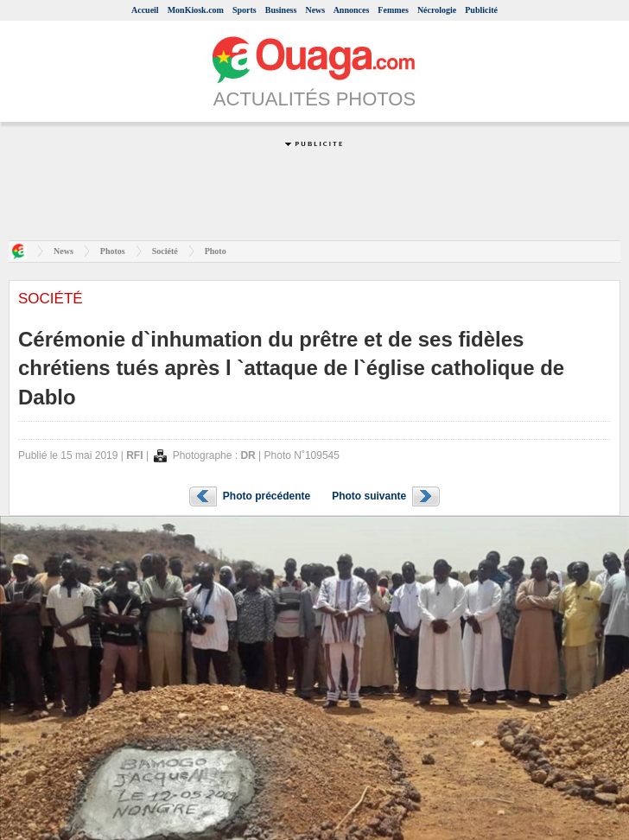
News (315, 10)
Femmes (393, 10)
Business (281, 10)
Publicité (481, 10)
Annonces (352, 10)
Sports (245, 10)
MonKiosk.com (196, 10)
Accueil (145, 10)
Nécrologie (437, 10)
